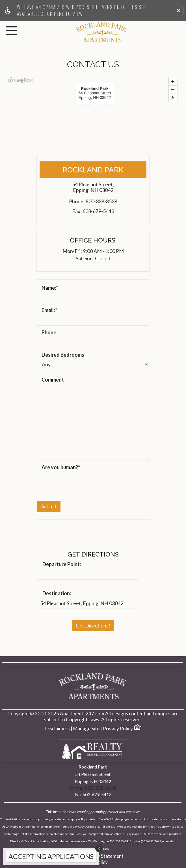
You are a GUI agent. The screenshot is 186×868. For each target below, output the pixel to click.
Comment (53, 380)
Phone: (49, 333)
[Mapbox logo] (20, 80)
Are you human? (61, 467)
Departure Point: (62, 564)
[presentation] (80, 483)
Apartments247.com (82, 714)
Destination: (57, 594)
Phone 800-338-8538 (93, 788)
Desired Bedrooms (63, 355)
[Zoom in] (173, 81)
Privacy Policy (118, 729)
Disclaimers (58, 729)
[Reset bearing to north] (173, 98)
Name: (50, 288)
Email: (49, 310)
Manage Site (86, 729)
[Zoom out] (173, 89)
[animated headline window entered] (50, 858)
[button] (179, 10)
